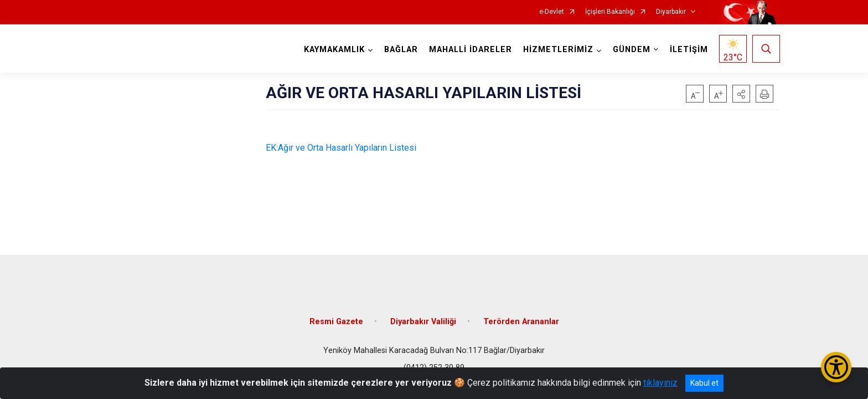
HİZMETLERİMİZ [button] (557, 50)
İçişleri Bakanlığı (610, 12)
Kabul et (704, 383)
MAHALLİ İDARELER (469, 50)
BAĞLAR (400, 50)
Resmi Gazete (336, 317)
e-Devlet (552, 12)
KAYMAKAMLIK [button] (333, 50)
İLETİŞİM (688, 50)
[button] (741, 94)
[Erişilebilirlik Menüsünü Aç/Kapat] (836, 367)
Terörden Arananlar (521, 317)
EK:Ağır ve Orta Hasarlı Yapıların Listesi (341, 148)
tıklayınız (660, 383)
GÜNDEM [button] (631, 50)
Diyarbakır (671, 12)
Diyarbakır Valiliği (423, 317)
